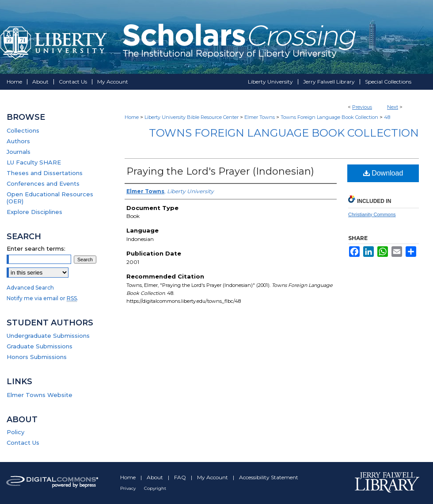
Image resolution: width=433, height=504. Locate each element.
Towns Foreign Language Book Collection (329, 117)
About (156, 477)
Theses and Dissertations (45, 173)
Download (383, 173)
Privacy (129, 488)
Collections (23, 130)
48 (387, 117)
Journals (19, 152)
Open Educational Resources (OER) (50, 198)
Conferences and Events (43, 183)
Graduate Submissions (40, 346)
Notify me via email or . (42, 298)
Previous (362, 107)
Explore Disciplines (34, 212)
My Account (213, 477)
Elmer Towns (260, 117)
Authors (18, 141)
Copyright (155, 488)
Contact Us (23, 443)
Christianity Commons (372, 214)
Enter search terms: (36, 248)
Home (132, 117)
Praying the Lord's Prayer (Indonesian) (220, 171)
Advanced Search (30, 288)
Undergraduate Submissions (48, 336)
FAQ (181, 477)
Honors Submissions (37, 357)
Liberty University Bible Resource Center (192, 117)
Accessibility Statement (269, 477)
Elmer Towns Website (40, 395)
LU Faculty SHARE (34, 162)
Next (393, 107)
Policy (15, 432)
